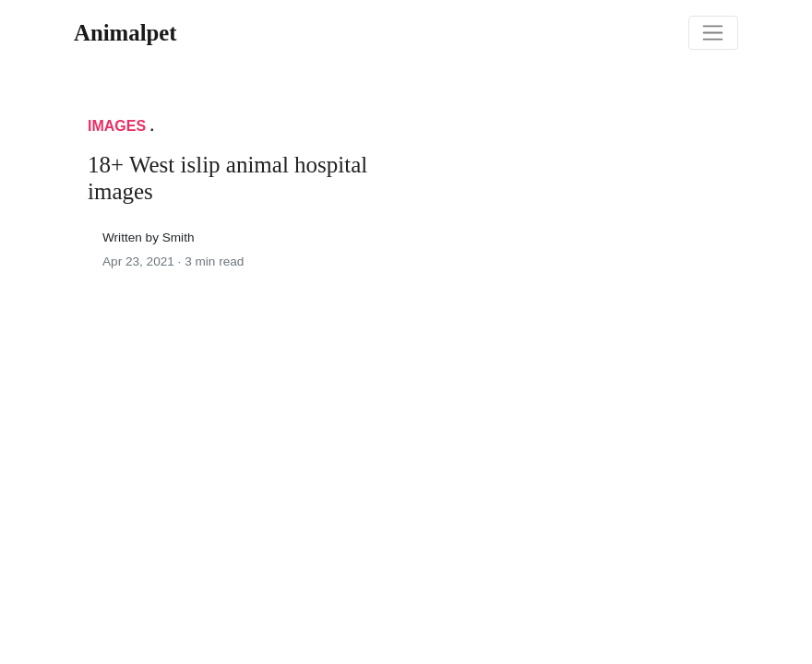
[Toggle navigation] (713, 33)
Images (117, 126)
